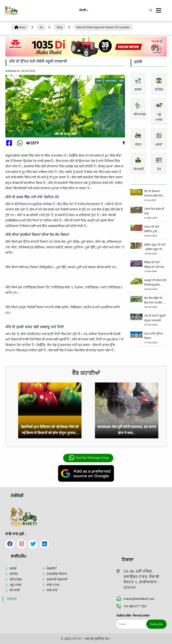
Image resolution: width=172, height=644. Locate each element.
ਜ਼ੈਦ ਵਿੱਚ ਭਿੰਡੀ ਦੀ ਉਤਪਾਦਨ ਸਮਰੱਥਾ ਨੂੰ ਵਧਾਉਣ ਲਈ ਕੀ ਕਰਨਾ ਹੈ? (155, 301)
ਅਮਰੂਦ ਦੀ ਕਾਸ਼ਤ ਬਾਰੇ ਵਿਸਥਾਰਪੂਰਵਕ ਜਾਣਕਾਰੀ (155, 283)
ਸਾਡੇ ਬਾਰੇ (52, 590)
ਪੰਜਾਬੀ (84, 11)
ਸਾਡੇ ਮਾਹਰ (53, 585)
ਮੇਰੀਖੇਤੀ (12, 599)
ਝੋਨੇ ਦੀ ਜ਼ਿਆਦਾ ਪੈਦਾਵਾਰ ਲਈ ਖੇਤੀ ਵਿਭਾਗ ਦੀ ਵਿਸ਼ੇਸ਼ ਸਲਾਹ (153, 194)
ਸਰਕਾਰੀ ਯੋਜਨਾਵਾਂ (57, 579)
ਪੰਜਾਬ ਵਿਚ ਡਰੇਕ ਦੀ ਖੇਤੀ (154, 211)
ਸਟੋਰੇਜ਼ (14, 574)
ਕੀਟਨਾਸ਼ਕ (16, 579)
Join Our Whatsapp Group (89, 458)
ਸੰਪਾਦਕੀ (15, 590)
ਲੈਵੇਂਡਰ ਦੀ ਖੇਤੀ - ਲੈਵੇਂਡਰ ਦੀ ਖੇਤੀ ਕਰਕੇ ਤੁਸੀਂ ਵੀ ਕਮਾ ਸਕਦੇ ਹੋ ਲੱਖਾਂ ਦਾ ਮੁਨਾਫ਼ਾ (155, 265)
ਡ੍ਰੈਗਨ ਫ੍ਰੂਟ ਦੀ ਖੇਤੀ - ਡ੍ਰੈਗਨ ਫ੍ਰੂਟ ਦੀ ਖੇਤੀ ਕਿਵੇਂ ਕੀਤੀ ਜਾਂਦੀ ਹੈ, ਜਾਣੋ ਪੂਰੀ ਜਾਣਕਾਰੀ (155, 247)
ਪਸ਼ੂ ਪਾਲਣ (16, 585)
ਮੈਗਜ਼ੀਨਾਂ (52, 568)
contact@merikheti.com (135, 599)
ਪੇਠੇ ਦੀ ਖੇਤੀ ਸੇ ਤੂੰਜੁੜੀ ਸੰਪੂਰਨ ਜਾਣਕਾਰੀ (155, 318)
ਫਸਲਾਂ (13, 568)
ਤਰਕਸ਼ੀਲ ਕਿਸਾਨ (57, 574)
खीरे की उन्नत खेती (65, 134)
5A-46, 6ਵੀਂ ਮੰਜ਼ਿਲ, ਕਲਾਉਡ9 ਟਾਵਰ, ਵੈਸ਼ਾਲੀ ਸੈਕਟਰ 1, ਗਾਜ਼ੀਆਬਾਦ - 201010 (142, 579)
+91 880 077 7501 (132, 606)
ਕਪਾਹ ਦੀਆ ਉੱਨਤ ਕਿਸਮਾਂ (154, 336)
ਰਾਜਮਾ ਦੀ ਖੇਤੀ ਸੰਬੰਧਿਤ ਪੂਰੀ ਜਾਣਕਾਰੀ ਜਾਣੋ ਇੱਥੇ (154, 229)
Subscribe (156, 624)
